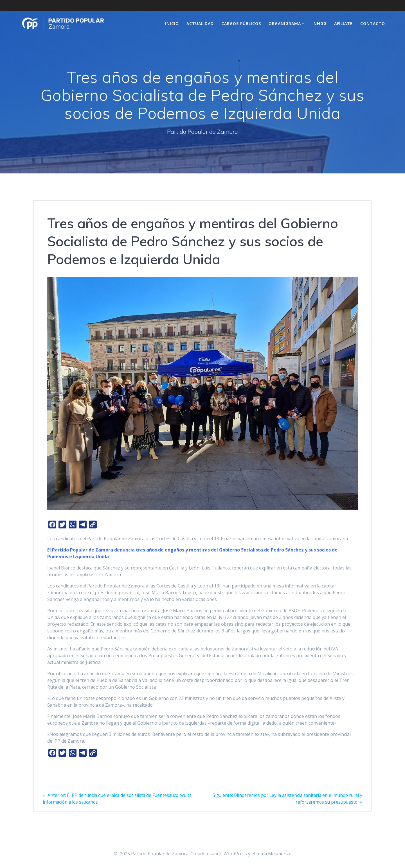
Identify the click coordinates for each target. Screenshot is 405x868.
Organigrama (285, 23)
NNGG (320, 23)
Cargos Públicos (241, 23)
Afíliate (343, 23)
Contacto (373, 23)
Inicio (172, 23)
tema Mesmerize (274, 854)
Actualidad (200, 23)
